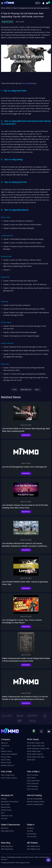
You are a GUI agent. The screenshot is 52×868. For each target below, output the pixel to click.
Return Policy (6, 760)
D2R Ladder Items (7, 831)
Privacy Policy (6, 757)
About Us (4, 743)
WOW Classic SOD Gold (36, 757)
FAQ (3, 749)
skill (9, 150)
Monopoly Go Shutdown (10, 802)
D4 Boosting (31, 834)
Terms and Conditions (9, 754)
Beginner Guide (7, 22)
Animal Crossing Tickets (36, 802)
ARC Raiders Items (34, 846)
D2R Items (5, 828)
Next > (38, 390)
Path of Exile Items (8, 775)
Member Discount (8, 765)
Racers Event (6, 807)
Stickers (4, 799)
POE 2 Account (32, 789)
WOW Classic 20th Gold (36, 746)
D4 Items (30, 828)
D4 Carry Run (32, 837)
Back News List (26, 390)
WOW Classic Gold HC (35, 754)
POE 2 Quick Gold (33, 781)
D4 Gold (30, 831)
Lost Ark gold (26, 83)
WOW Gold (31, 760)
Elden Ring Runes (7, 849)
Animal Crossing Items (35, 804)
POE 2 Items (31, 778)
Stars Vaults (5, 804)
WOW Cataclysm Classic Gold (38, 749)
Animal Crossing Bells (35, 799)
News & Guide (6, 763)
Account (4, 818)
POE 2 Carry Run (33, 783)
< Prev (14, 390)
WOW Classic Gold (34, 751)
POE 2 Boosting (32, 786)
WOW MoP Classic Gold (35, 743)
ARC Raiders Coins (34, 849)
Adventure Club (7, 816)
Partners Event (6, 810)
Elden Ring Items (7, 846)
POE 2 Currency (33, 775)
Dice (3, 813)
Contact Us (5, 746)
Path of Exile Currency (9, 778)
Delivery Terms (6, 751)
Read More (26, 435)
